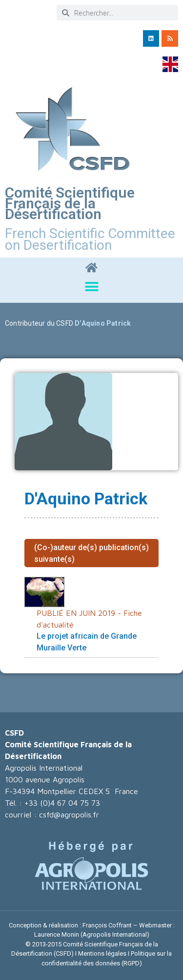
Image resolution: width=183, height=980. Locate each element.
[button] (91, 287)
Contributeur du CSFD (39, 323)
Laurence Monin (57, 934)
